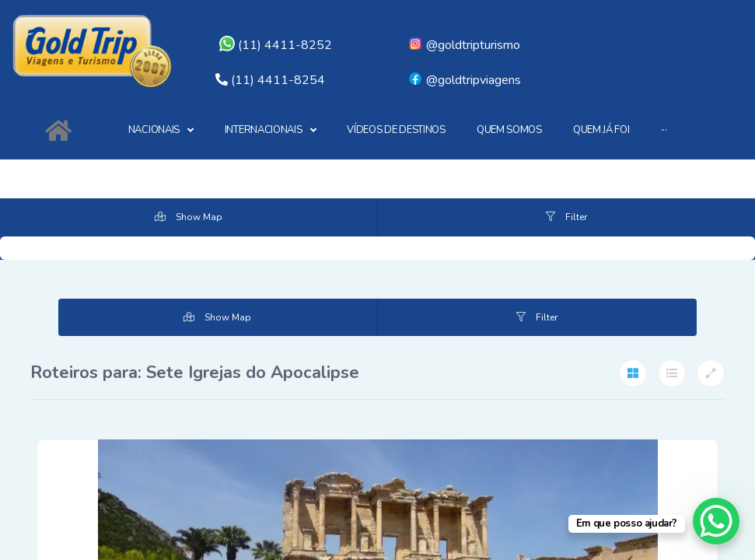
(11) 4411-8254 (278, 80)
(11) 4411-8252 (276, 45)
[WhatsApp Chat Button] (716, 521)
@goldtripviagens (464, 80)
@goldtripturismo (464, 45)
